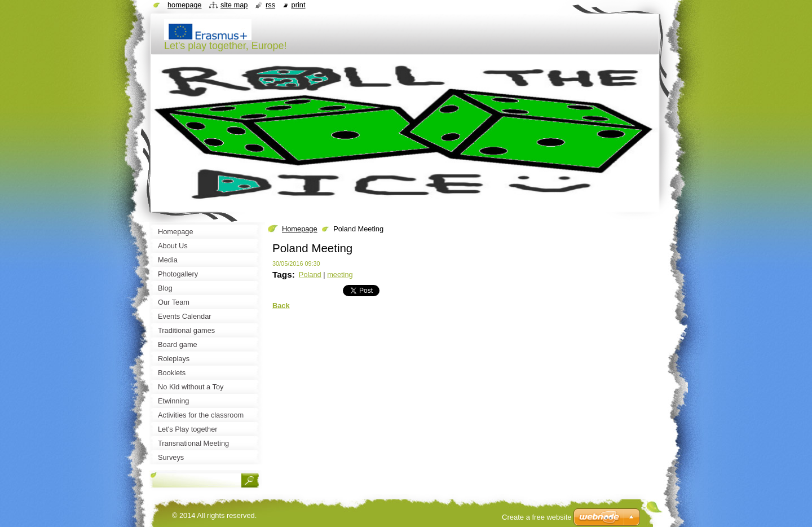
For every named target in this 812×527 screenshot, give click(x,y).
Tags (282, 275)
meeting (340, 275)
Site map (234, 5)
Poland (310, 275)
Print (299, 5)
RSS (270, 5)
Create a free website (537, 517)
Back (281, 306)
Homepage (300, 229)
